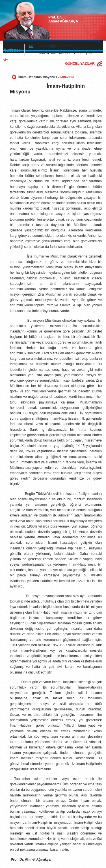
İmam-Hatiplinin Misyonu (37, 77)
